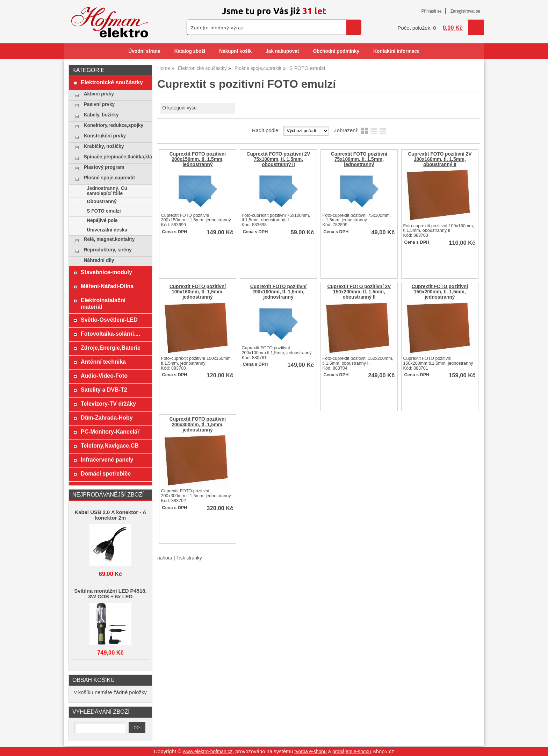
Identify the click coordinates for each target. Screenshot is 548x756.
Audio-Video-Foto (104, 376)
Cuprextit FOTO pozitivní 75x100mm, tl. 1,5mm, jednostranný (359, 159)
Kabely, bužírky (101, 115)
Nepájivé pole (102, 220)
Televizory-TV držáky (108, 404)
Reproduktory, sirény (108, 250)
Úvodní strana (144, 51)
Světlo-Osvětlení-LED (109, 320)
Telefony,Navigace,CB (110, 445)
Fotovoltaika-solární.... (110, 334)
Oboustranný (102, 202)
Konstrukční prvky (105, 136)
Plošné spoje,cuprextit (109, 178)
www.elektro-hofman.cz (208, 752)
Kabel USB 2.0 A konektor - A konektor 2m (111, 515)
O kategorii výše (179, 108)
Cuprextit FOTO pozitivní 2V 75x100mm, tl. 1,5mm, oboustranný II (278, 159)
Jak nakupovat (282, 51)
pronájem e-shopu (352, 752)
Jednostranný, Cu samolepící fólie (107, 191)
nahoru (165, 558)
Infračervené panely (107, 459)
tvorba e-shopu (311, 752)
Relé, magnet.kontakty (109, 239)
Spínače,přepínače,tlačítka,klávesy (116, 157)
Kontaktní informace (396, 51)
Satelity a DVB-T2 (104, 390)
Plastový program (104, 167)
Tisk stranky (189, 558)
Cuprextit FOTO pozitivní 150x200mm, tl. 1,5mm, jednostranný (440, 292)
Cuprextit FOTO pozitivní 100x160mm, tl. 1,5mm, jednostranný (198, 292)
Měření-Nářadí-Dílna (107, 286)
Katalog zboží (190, 51)
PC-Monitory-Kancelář (110, 432)
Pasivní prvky (99, 104)
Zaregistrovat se (465, 11)
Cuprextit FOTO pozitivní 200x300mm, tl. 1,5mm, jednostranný (198, 424)
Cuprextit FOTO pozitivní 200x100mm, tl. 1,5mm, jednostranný (278, 292)
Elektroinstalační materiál (103, 303)
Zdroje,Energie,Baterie (111, 348)
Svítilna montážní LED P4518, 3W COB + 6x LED (110, 594)
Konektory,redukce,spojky (114, 125)
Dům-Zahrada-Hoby (107, 418)
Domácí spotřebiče (106, 473)
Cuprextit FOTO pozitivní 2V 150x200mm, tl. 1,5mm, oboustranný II (359, 292)
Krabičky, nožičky (104, 146)
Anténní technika (103, 362)
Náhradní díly (99, 260)
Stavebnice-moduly (106, 272)
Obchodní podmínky (336, 51)
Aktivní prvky (99, 94)
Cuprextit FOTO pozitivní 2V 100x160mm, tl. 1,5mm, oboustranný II (440, 159)
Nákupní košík (235, 51)
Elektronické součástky (112, 82)
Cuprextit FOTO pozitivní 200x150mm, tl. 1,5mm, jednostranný (198, 159)
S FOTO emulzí (104, 211)
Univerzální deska (107, 230)
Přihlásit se (431, 11)
